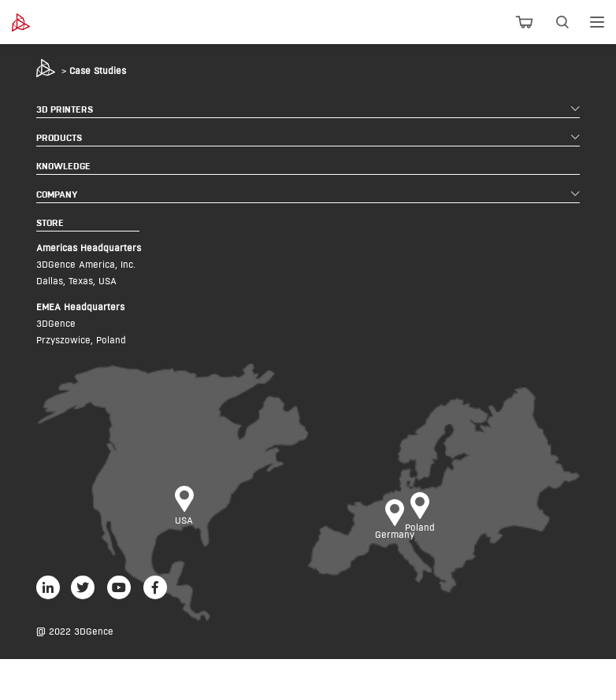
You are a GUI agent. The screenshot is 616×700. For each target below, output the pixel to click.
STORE (50, 222)
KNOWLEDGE (63, 166)
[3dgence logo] (56, 22)
